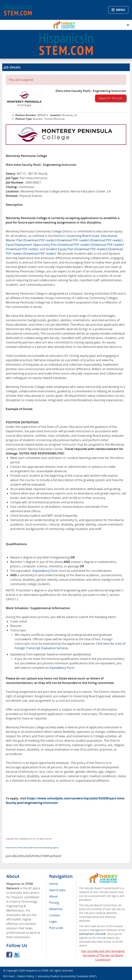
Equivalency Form (46, 571)
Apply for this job (111, 98)
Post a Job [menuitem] (56, 928)
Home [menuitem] (53, 884)
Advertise (56, 909)
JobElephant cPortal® (92, 934)
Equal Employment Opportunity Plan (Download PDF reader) (48, 245)
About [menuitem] (53, 896)
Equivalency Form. (62, 668)
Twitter (17, 955)
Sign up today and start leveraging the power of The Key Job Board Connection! (103, 955)
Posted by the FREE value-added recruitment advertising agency (32, 848)
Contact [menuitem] (55, 915)
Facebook (9, 955)
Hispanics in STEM (37, 970)
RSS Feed (9, 976)
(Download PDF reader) (73, 240)
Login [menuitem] (53, 922)
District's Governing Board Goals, (77, 236)
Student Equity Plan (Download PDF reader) (76, 249)
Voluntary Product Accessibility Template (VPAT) (67, 976)
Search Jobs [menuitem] (57, 890)
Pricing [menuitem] (54, 903)
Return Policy (26, 976)
